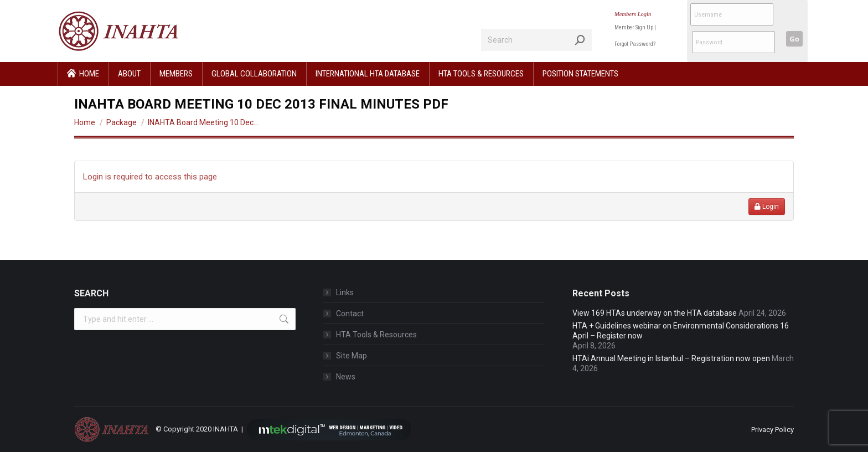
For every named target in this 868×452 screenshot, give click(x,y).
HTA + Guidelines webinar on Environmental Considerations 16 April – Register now (681, 331)
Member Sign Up (634, 27)
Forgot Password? (635, 44)
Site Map (352, 356)
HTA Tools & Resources (376, 335)
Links (345, 292)
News (346, 377)
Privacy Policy (773, 430)
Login (767, 207)
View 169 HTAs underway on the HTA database (655, 313)
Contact (350, 314)
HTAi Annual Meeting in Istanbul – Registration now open (671, 358)
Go (794, 39)
